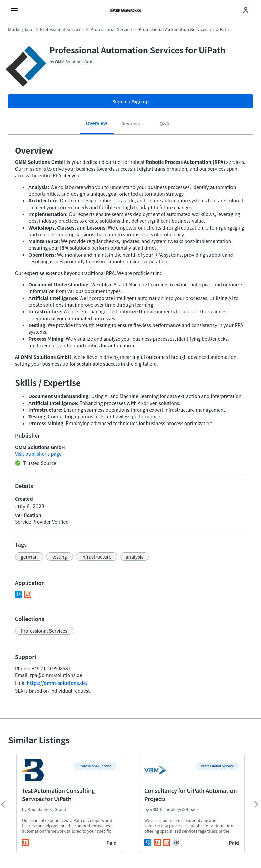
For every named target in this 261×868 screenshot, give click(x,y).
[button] (29, 557)
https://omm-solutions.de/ (57, 683)
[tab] (97, 125)
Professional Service (111, 29)
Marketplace (21, 29)
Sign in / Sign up (131, 101)
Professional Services (62, 29)
